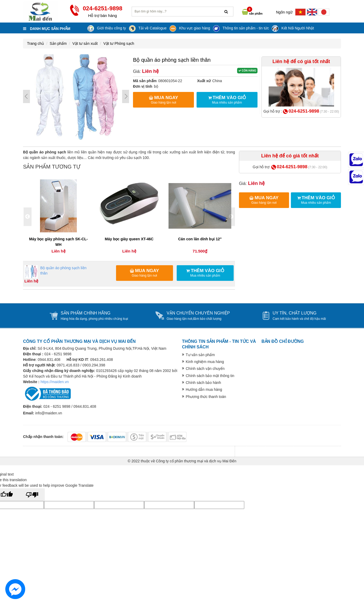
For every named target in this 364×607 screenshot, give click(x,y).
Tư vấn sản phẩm (200, 355)
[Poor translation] (32, 495)
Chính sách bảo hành (203, 383)
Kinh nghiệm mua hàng (205, 362)
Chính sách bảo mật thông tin (210, 376)
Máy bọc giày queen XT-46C (129, 239)
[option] (58, 217)
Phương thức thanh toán (206, 397)
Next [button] (231, 217)
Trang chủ (35, 43)
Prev (26, 96)
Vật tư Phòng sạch (119, 43)
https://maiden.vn (55, 382)
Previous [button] (28, 217)
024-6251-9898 (304, 111)
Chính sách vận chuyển (205, 369)
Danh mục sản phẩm (47, 29)
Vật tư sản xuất (85, 43)
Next (126, 96)
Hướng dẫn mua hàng (204, 389)
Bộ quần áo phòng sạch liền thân (55, 272)
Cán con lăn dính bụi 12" (200, 239)
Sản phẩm (58, 43)
